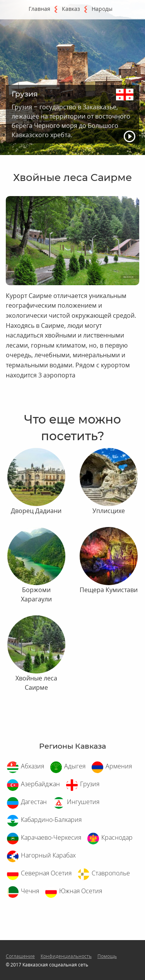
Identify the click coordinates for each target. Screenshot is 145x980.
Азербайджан (40, 784)
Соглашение (20, 956)
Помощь (107, 956)
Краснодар (117, 837)
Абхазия (32, 766)
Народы (102, 9)
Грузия (90, 784)
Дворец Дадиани (36, 511)
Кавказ (71, 9)
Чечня (30, 891)
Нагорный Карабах (48, 855)
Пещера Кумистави (109, 590)
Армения (119, 766)
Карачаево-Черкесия (51, 837)
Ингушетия (83, 802)
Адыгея (75, 766)
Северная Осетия (46, 873)
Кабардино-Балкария (51, 820)
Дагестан (34, 802)
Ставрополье (111, 873)
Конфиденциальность (66, 956)
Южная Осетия (81, 891)
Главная (39, 9)
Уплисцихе (109, 511)
